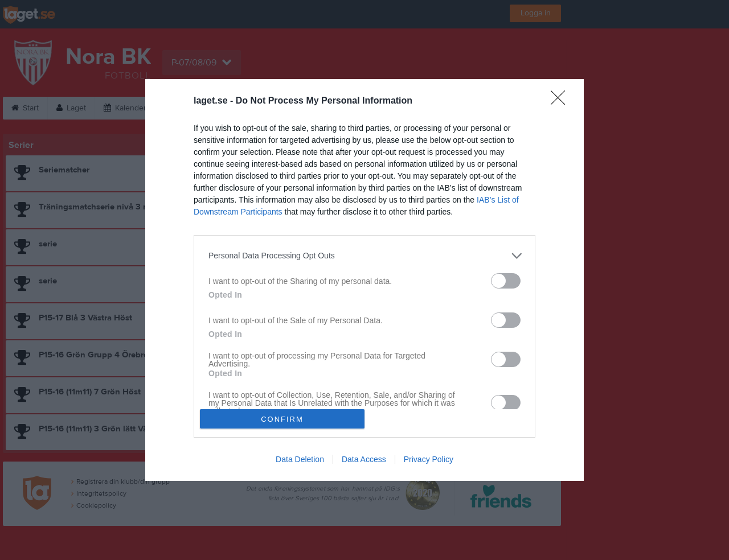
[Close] (562, 101)
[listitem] (364, 256)
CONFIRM (282, 419)
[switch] (506, 281)
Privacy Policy (429, 459)
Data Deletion (300, 459)
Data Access (364, 459)
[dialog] (364, 280)
